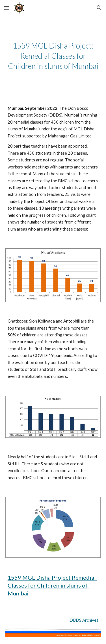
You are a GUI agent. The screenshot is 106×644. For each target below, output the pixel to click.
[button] (7, 8)
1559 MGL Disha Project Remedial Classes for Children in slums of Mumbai (52, 585)
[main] (53, 56)
